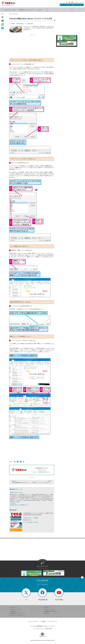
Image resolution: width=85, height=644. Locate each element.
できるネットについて (79, 2)
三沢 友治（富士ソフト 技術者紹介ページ (19, 505)
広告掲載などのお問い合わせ (50, 611)
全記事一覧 (46, 613)
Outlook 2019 (30, 24)
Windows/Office (8, 10)
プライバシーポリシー (33, 621)
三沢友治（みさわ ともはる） (16, 492)
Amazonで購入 (15, 530)
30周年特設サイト (14, 611)
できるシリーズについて (15, 609)
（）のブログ (13, 503)
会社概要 (43, 621)
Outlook (15, 10)
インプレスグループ (52, 621)
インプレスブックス (38, 629)
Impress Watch (48, 629)
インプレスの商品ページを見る (31, 522)
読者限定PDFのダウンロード (16, 613)
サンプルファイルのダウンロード (17, 615)
